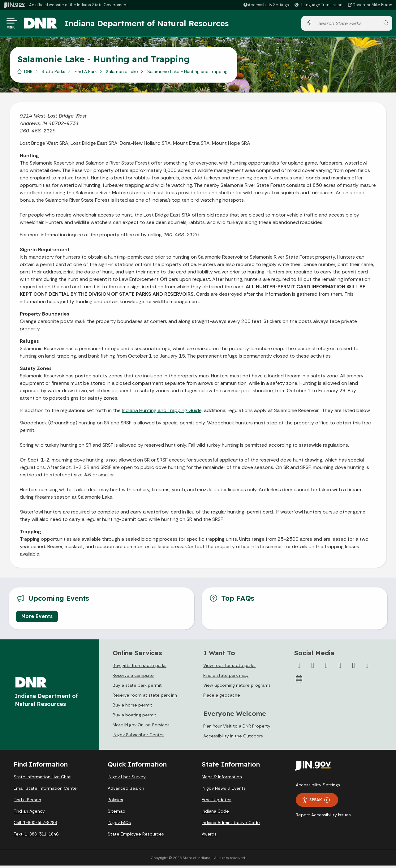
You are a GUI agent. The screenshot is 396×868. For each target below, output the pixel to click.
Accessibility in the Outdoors (233, 738)
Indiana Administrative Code (231, 825)
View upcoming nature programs (237, 688)
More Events (37, 619)
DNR (28, 74)
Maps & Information (222, 779)
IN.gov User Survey (127, 779)
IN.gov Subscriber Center (138, 737)
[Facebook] (299, 668)
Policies (115, 802)
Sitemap (116, 814)
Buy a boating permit (134, 717)
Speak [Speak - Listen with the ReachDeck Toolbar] (316, 802)
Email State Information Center (46, 791)
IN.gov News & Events (224, 791)
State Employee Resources (136, 836)
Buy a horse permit (132, 707)
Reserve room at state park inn (145, 698)
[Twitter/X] (313, 668)
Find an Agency (29, 814)
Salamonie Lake (122, 74)
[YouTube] (340, 668)
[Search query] (347, 25)
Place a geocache (222, 698)
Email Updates (217, 802)
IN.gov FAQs (119, 825)
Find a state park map (226, 678)
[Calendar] (299, 681)
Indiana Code (215, 814)
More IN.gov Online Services (141, 727)
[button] (266, 5)
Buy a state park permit (137, 688)
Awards (209, 836)
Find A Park (86, 74)
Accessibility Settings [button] (318, 787)
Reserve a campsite (133, 678)
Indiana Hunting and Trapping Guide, (162, 413)
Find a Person (27, 802)
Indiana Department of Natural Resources (150, 24)
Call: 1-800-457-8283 (35, 825)
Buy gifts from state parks (140, 668)
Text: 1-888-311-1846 (36, 836)
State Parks (53, 74)
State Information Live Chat (42, 779)
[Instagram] (326, 668)
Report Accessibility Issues (323, 817)
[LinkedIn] (354, 668)
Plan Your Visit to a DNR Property (237, 728)
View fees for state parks (229, 668)
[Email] (367, 668)
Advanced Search (126, 791)
